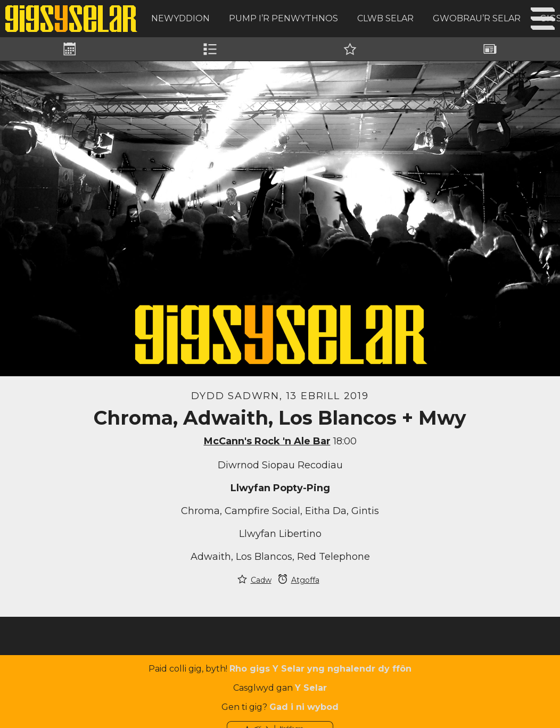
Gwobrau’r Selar (477, 18)
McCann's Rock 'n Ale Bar (267, 441)
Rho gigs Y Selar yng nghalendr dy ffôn (320, 669)
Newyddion (180, 18)
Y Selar (311, 688)
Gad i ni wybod (304, 707)
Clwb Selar (385, 18)
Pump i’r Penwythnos (283, 18)
